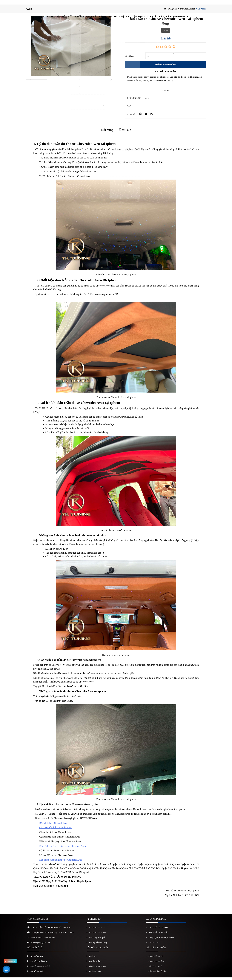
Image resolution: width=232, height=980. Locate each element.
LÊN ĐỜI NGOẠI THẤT (97, 950)
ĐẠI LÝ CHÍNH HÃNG (156, 921)
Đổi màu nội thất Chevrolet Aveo (56, 830)
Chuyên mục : (135, 101)
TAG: (130, 109)
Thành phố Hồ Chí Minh (158, 930)
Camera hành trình (156, 959)
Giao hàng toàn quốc (98, 940)
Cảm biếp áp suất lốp (157, 974)
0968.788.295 (49, 940)
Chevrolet (202, 11)
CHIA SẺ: (131, 117)
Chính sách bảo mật (97, 930)
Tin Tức (160, 4)
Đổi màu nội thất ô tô (39, 964)
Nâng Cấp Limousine (186, 4)
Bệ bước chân (95, 974)
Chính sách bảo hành (98, 935)
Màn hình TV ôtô (155, 969)
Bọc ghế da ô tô (36, 959)
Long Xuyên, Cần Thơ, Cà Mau (161, 940)
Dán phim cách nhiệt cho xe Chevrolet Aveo (61, 862)
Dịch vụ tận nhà (134, 4)
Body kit (93, 959)
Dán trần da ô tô (36, 974)
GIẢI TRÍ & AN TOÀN (156, 950)
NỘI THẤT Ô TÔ (35, 950)
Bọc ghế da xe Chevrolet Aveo (54, 825)
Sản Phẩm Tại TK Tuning (98, 4)
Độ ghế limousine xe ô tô (40, 969)
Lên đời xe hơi (95, 964)
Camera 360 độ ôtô (156, 964)
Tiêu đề (166, 93)
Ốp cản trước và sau (98, 969)
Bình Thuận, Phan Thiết (158, 935)
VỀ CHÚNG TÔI (94, 921)
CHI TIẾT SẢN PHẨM (166, 74)
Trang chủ (37, 4)
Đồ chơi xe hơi (62, 4)
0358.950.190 (37, 940)
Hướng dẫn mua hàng (98, 945)
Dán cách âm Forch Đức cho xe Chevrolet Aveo (63, 848)
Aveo (29, 11)
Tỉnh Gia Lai (154, 945)
